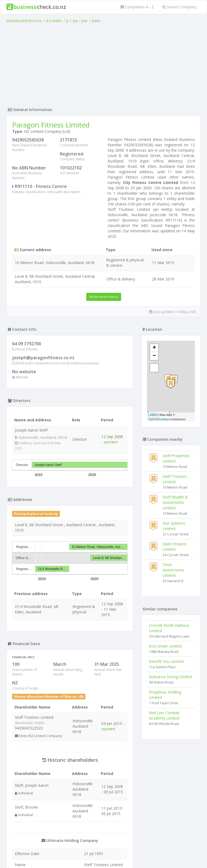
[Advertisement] (103, 64)
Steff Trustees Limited (175, 479)
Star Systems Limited (174, 526)
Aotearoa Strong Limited (171, 677)
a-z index (54, 21)
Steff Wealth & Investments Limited (175, 502)
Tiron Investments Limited (173, 570)
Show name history (104, 297)
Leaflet (153, 415)
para (96, 21)
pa (75, 21)
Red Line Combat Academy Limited (164, 715)
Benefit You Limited (166, 661)
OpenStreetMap (159, 419)
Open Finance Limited (175, 547)
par (85, 21)
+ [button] (154, 348)
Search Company (179, 7)
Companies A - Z (137, 7)
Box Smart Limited (165, 646)
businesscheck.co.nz (24, 21)
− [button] (154, 356)
